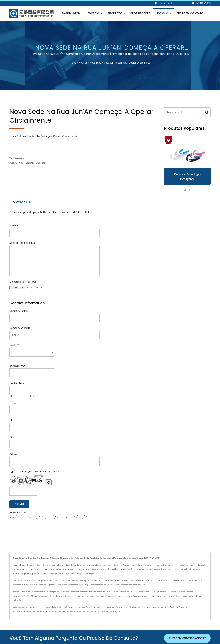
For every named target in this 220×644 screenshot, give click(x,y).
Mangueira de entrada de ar (127, 607)
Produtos (116, 13)
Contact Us (115, 611)
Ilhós (48, 611)
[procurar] (156, 3)
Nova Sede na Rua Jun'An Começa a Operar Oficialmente (120, 63)
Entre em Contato (190, 13)
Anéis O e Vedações (60, 611)
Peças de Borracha (78, 611)
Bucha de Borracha (178, 607)
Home (73, 63)
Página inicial (72, 13)
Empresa (95, 13)
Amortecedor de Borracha (25, 611)
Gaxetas (41, 611)
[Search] (174, 3)
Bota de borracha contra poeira (100, 607)
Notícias (164, 13)
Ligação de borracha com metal (155, 607)
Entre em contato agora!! (187, 638)
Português (203, 3)
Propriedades (140, 13)
